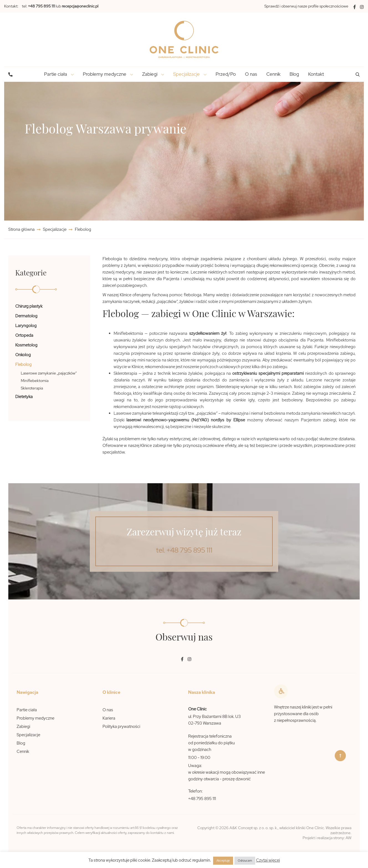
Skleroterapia (32, 388)
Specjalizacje (55, 229)
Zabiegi (23, 727)
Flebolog (23, 365)
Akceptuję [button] (223, 861)
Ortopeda (24, 335)
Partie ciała (27, 710)
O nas (251, 74)
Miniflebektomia (35, 381)
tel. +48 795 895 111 (184, 550)
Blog (294, 74)
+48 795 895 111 (202, 799)
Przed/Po (226, 74)
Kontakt (316, 74)
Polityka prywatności (121, 727)
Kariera (109, 718)
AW (348, 838)
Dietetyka (24, 397)
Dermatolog (26, 316)
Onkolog (23, 355)
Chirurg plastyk (29, 306)
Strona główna (22, 229)
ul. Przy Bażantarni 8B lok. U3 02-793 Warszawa (214, 720)
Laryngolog (26, 326)
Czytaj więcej (268, 860)
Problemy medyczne (35, 718)
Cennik (273, 74)
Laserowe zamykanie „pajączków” (49, 373)
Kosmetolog (26, 345)
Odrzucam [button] (245, 861)
